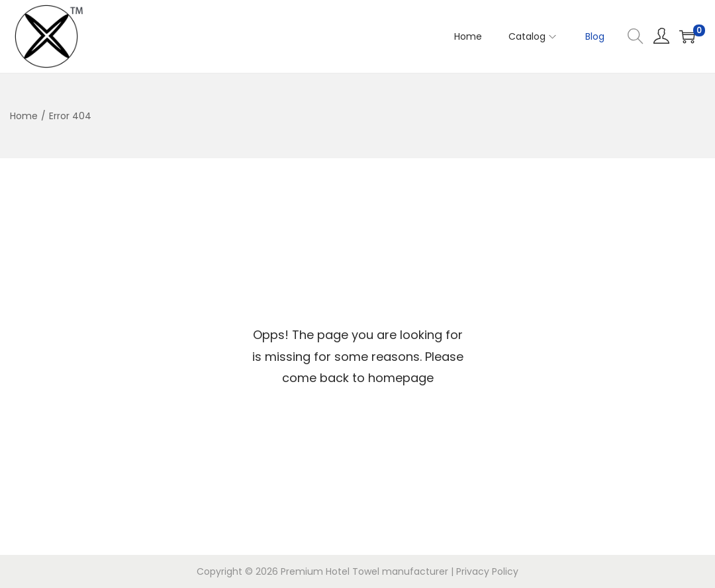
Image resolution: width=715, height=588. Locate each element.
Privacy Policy (487, 571)
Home (24, 116)
